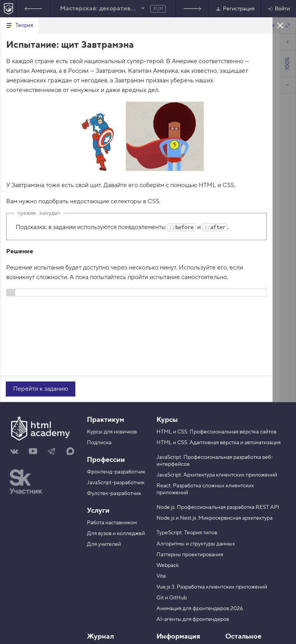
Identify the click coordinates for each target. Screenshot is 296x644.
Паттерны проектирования (190, 555)
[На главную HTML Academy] (8, 9)
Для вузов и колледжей (116, 534)
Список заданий (192, 9)
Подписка (99, 443)
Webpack (168, 565)
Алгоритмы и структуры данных (196, 544)
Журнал (100, 636)
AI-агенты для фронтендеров (193, 619)
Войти (279, 9)
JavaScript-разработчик (116, 483)
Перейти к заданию (41, 389)
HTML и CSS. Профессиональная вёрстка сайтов (216, 432)
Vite (161, 576)
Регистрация (235, 9)
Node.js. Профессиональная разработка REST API (218, 507)
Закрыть (280, 25)
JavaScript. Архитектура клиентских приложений (217, 475)
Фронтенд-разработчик (116, 472)
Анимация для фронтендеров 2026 (200, 609)
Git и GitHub (172, 598)
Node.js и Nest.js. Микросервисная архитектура (215, 518)
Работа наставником (112, 523)
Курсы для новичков (112, 432)
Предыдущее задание (33, 9)
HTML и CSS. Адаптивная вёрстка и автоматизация (219, 443)
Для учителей (104, 544)
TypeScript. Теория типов (187, 533)
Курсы (167, 420)
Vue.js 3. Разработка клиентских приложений (212, 587)
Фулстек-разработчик (114, 493)
